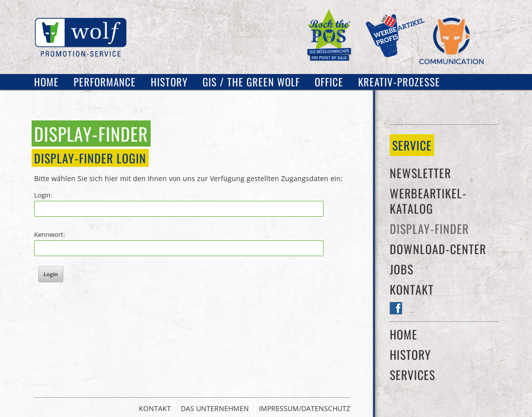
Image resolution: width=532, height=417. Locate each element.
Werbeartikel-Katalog (428, 201)
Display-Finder (429, 228)
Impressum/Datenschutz (305, 409)
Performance (105, 82)
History (169, 82)
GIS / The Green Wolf (251, 82)
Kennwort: (49, 234)
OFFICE (329, 82)
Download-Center (438, 249)
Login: (43, 195)
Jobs (402, 269)
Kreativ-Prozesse (399, 82)
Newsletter (420, 173)
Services (412, 375)
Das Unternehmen (215, 409)
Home (46, 82)
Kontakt (412, 289)
